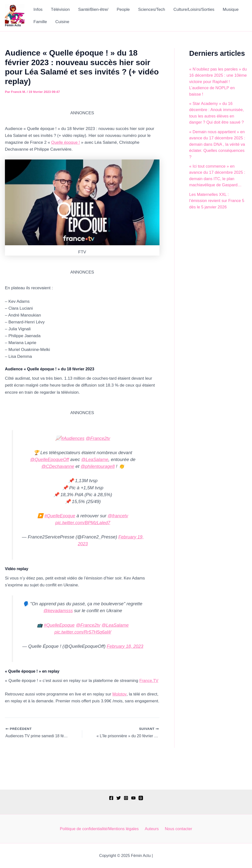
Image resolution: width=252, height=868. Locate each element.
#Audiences (72, 438)
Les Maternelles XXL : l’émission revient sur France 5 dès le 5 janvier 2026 (218, 201)
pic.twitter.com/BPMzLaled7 (83, 522)
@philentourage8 (98, 466)
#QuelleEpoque (59, 515)
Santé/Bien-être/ (93, 9)
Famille (40, 22)
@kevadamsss (58, 610)
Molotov (120, 694)
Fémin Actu (13, 25)
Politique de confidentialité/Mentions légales (101, 829)
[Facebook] (111, 798)
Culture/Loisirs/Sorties (194, 9)
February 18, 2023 (125, 646)
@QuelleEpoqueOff (49, 459)
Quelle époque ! (66, 142)
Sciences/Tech (152, 9)
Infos (38, 9)
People (123, 9)
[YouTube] (133, 798)
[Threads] (141, 798)
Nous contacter (178, 829)
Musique (231, 9)
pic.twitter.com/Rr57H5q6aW (83, 631)
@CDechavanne (57, 466)
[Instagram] (126, 798)
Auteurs (152, 829)
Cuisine (62, 22)
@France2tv (98, 438)
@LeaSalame (95, 459)
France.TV (149, 680)
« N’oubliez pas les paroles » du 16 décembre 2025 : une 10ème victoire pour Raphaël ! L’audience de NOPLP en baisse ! (217, 82)
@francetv (118, 515)
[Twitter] (119, 798)
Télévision (60, 9)
